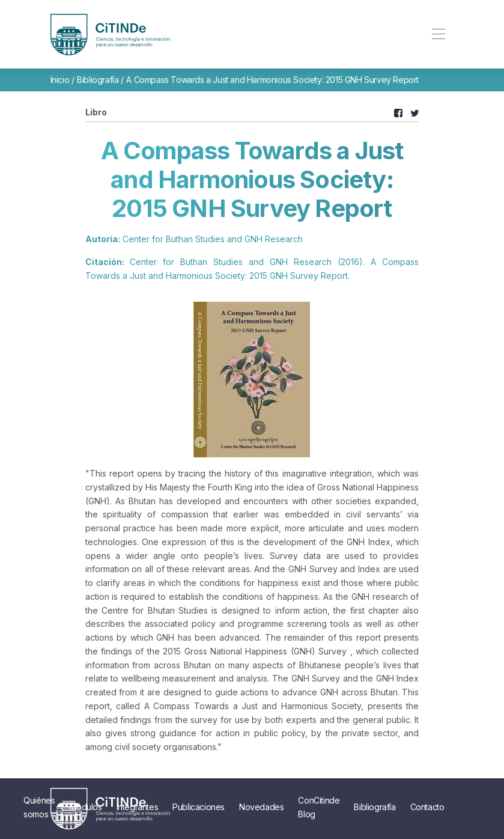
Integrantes (138, 807)
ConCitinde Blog (319, 807)
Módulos (85, 807)
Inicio (60, 80)
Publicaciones (199, 807)
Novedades (261, 807)
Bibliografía (98, 80)
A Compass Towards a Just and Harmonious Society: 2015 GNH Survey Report (272, 80)
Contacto (427, 807)
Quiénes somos (39, 807)
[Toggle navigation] (439, 35)
